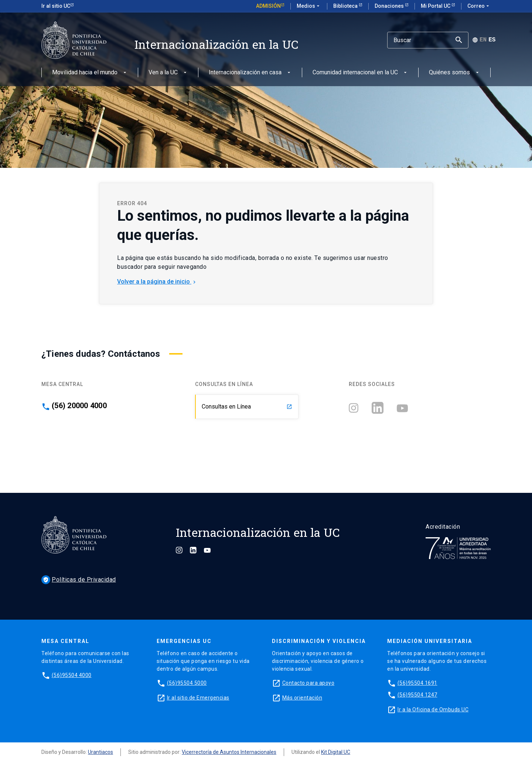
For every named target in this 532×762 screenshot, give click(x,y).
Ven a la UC (168, 73)
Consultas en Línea (247, 407)
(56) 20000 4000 (79, 406)
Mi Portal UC (436, 6)
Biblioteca (346, 6)
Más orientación (302, 698)
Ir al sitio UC (56, 6)
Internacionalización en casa (250, 73)
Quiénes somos (455, 73)
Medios (309, 6)
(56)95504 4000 (72, 675)
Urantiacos (100, 752)
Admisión (268, 6)
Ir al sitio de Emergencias (198, 698)
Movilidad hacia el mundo (90, 73)
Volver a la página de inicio (157, 282)
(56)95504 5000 (187, 683)
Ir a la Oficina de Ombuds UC (433, 709)
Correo (479, 6)
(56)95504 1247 (417, 695)
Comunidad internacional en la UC (360, 73)
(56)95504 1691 (417, 683)
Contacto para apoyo (308, 683)
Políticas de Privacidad (79, 580)
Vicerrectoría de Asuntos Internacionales (229, 752)
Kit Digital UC (336, 752)
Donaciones (390, 6)
